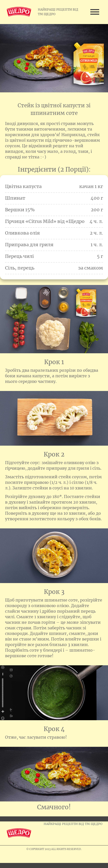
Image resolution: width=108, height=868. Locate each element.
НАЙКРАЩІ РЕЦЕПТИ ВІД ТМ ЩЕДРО (73, 824)
